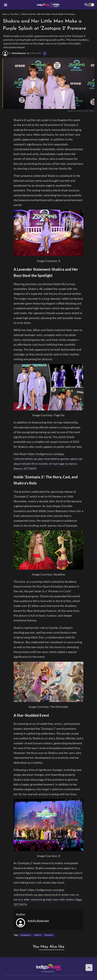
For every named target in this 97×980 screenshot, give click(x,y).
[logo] (48, 5)
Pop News (15, 14)
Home (5, 14)
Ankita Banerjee (19, 53)
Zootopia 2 (26, 935)
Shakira (38, 935)
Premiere (49, 935)
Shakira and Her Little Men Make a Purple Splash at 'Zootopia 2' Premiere (53, 14)
